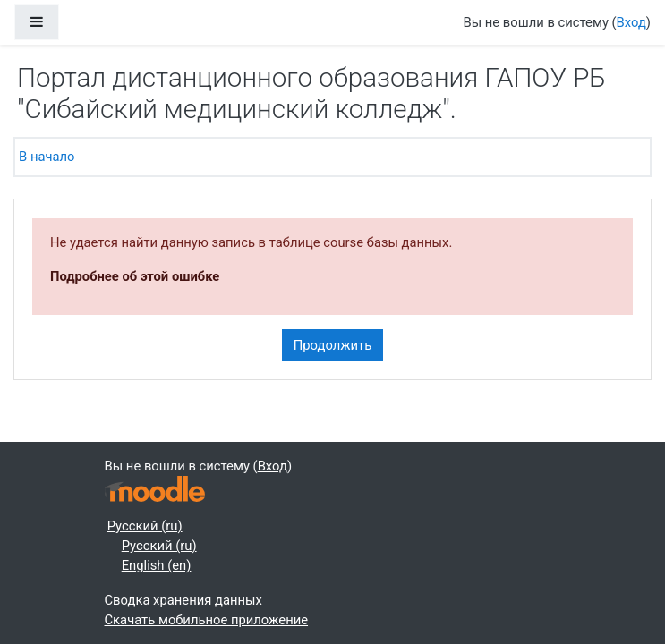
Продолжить (333, 345)
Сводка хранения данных (183, 600)
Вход (631, 22)
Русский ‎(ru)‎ (145, 526)
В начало (47, 157)
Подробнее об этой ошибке (135, 276)
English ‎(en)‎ (157, 565)
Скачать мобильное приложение (207, 620)
